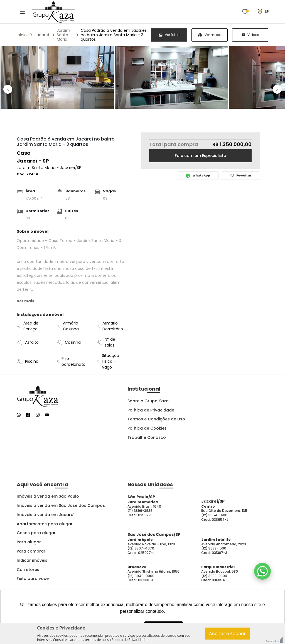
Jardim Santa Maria (63, 35)
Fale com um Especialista (201, 156)
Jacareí (42, 35)
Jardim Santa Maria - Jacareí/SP (49, 168)
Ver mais (25, 301)
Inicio (22, 35)
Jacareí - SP (33, 161)
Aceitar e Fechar (227, 634)
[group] (210, 35)
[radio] (169, 35)
